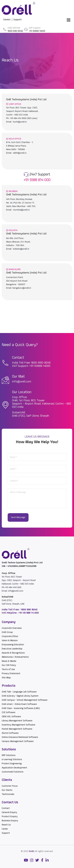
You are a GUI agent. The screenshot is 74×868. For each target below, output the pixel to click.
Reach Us (6, 825)
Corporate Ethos (10, 636)
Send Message (18, 517)
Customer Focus (10, 786)
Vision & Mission (10, 641)
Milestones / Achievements (15, 657)
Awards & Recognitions (13, 653)
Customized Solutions (13, 772)
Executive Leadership (12, 649)
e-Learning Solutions (12, 759)
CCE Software (9, 712)
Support (6, 833)
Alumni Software (10, 733)
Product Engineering (12, 764)
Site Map (6, 678)
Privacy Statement (11, 674)
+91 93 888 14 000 (28, 613)
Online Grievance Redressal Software (20, 737)
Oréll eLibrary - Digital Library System (20, 696)
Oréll (31, 851)
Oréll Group (7, 632)
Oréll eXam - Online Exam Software (19, 704)
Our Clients (7, 790)
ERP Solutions (9, 755)
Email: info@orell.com (13, 591)
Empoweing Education (13, 645)
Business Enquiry (10, 821)
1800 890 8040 (29, 610)
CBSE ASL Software (11, 717)
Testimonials (8, 794)
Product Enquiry (10, 817)
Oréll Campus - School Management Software (25, 700)
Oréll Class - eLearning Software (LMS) (21, 708)
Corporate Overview (12, 628)
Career (5, 829)
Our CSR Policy (9, 665)
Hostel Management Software (17, 729)
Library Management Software (17, 721)
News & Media (9, 661)
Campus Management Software (18, 741)
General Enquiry (9, 812)
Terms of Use (8, 669)
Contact (6, 808)
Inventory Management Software (18, 725)
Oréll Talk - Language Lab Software (19, 692)
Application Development (14, 768)
